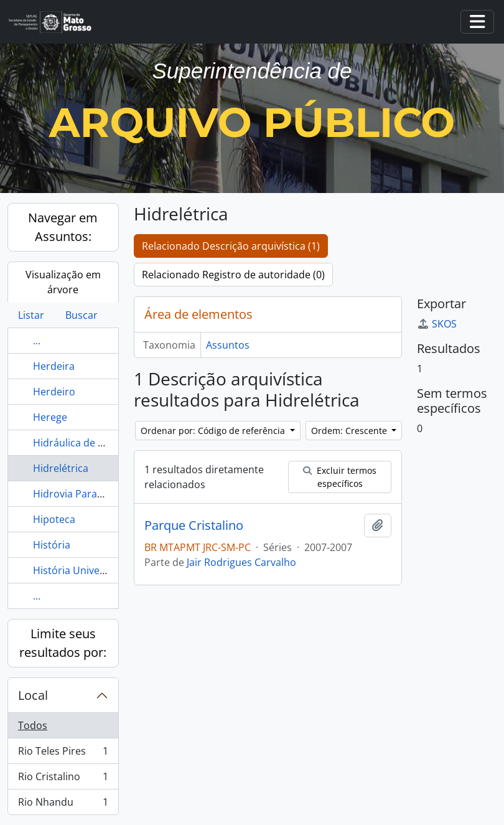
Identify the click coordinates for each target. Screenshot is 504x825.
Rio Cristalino (63, 779)
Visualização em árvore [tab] (63, 282)
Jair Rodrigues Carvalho (241, 562)
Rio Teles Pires (63, 754)
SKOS (437, 324)
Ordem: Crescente (350, 431)
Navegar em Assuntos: (63, 227)
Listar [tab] (31, 315)
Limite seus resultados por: (63, 643)
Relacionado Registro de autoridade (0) (233, 275)
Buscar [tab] (82, 315)
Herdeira (54, 366)
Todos (33, 725)
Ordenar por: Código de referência (214, 431)
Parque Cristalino (194, 526)
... (37, 341)
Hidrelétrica (61, 468)
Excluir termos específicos (340, 477)
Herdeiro (54, 392)
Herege (50, 417)
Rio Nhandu (63, 804)
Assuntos (228, 345)
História (52, 545)
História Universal (75, 570)
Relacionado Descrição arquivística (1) (231, 246)
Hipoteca (54, 519)
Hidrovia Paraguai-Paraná (93, 494)
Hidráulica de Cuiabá (82, 443)
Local (33, 695)
